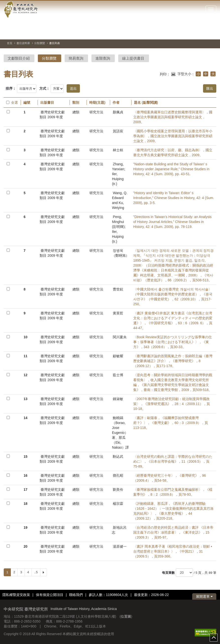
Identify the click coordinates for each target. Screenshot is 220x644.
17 (26, 490)
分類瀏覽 (40, 43)
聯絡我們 (76, 595)
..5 (36, 572)
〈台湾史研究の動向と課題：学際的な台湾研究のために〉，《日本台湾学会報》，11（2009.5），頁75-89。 (173, 461)
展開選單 (204, 596)
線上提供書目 (133, 58)
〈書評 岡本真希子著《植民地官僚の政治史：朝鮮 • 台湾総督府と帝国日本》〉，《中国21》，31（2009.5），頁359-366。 (173, 551)
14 (26, 418)
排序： (11, 88)
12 (26, 375)
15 (26, 457)
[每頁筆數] (184, 573)
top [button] (214, 638)
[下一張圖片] (213, 33)
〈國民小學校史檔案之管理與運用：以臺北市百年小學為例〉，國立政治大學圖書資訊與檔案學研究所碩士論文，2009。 (173, 136)
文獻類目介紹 (19, 58)
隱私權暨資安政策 (16, 595)
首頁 (10, 43)
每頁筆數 (168, 573)
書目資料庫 (23, 43)
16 (26, 475)
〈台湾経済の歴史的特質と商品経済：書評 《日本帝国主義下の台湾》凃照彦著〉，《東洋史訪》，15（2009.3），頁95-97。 (173, 532)
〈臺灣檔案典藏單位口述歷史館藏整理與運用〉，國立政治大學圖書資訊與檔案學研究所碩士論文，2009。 (173, 117)
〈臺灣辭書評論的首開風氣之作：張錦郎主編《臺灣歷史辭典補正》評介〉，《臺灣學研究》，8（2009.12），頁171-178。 (173, 361)
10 (26, 337)
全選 (12, 102)
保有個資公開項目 (50, 595)
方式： (44, 88)
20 (26, 546)
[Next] (44, 572)
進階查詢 (103, 58)
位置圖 (126, 616)
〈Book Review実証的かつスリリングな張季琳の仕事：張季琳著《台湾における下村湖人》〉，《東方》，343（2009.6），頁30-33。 (173, 342)
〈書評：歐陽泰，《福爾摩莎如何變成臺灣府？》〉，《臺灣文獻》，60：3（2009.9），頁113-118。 (171, 423)
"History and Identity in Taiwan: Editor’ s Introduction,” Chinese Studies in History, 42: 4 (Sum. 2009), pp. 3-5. (174, 198)
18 (26, 504)
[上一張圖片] (204, 33)
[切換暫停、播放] (195, 33)
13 (26, 399)
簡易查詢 (76, 58)
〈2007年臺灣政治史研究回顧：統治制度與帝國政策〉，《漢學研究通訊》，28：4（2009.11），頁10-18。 (172, 404)
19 (26, 527)
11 (26, 356)
